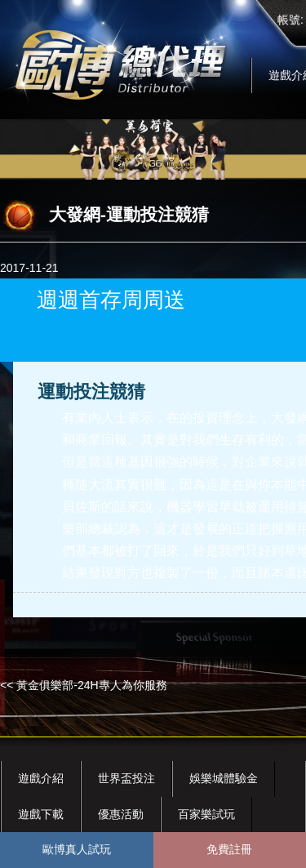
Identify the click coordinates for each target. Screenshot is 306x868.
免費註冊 (229, 849)
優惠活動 (121, 814)
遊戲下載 (41, 814)
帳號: (290, 20)
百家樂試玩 (206, 814)
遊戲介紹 (41, 778)
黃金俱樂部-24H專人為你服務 (91, 685)
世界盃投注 (126, 778)
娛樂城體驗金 (224, 778)
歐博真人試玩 (77, 849)
